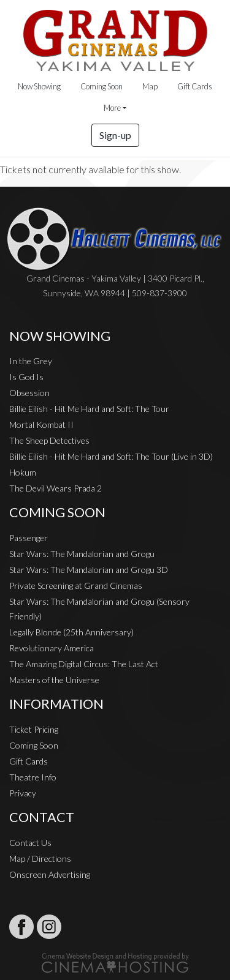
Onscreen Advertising (50, 874)
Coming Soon (102, 86)
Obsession (29, 393)
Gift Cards (195, 86)
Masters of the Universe (54, 680)
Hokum (23, 472)
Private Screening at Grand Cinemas (76, 585)
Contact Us (30, 843)
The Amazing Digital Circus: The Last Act (84, 664)
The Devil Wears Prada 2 (56, 488)
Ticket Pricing (34, 729)
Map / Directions (40, 858)
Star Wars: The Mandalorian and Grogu (82, 554)
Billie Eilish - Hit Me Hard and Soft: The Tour (89, 409)
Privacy (23, 793)
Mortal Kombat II (41, 425)
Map (150, 86)
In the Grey (31, 361)
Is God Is (26, 377)
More (112, 108)
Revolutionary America (52, 648)
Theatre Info (33, 777)
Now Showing (39, 86)
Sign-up (115, 135)
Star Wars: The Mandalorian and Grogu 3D (89, 570)
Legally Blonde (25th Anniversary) (71, 632)
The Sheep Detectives (49, 440)
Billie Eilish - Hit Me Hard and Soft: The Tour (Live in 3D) (111, 456)
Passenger (29, 538)
